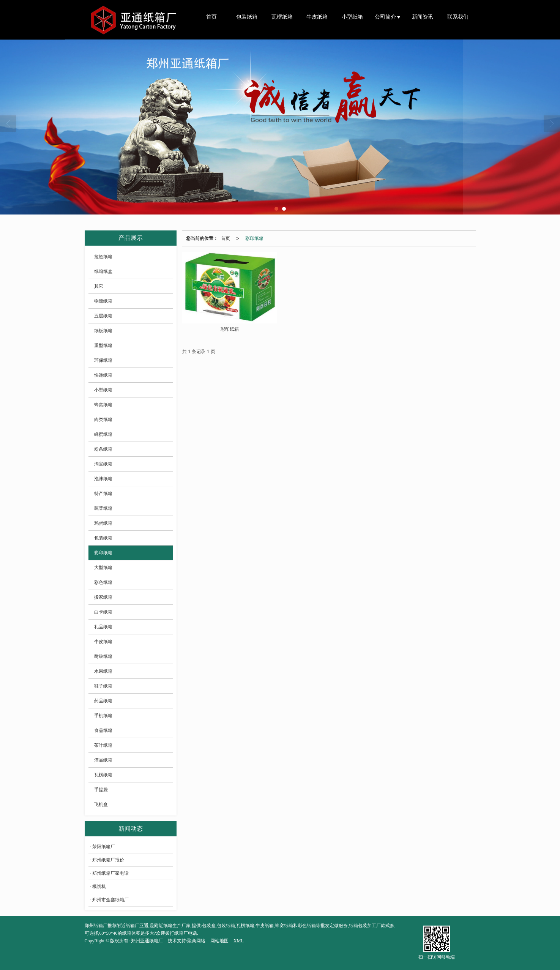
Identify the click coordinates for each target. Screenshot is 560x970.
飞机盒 (101, 804)
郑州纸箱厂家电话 (110, 873)
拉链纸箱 (103, 257)
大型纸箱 (103, 568)
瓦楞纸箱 (282, 17)
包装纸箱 (247, 17)
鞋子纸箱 (103, 686)
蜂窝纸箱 (103, 405)
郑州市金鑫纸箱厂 (110, 900)
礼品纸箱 (103, 627)
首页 (211, 17)
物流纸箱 (103, 301)
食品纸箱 (103, 730)
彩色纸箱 (103, 582)
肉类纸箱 (103, 420)
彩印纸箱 (254, 238)
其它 (99, 286)
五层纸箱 (103, 316)
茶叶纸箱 (103, 745)
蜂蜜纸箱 (103, 434)
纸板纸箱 (103, 331)
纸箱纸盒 (103, 271)
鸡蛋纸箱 (103, 523)
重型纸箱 (103, 345)
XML (239, 941)
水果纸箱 (103, 671)
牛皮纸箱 (317, 17)
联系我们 (458, 17)
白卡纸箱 (103, 612)
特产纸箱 (103, 494)
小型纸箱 (352, 17)
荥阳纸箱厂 (104, 847)
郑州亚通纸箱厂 (147, 941)
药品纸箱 (103, 701)
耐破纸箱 (103, 656)
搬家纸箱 (103, 597)
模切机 (99, 886)
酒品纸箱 (103, 760)
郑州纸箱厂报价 (108, 860)
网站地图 (219, 941)
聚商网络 (196, 941)
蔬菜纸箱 (103, 508)
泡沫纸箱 (103, 479)
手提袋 (101, 790)
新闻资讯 (423, 17)
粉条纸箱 (103, 449)
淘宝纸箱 (103, 464)
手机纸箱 (103, 716)
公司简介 (386, 17)
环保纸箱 (103, 360)
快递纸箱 (103, 375)
